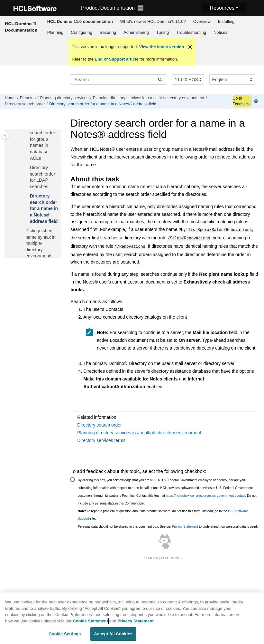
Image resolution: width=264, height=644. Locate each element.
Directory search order (25, 104)
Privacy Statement (185, 525)
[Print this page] (257, 101)
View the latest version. (162, 47)
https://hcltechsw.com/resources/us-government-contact (206, 494)
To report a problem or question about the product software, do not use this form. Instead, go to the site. (163, 513)
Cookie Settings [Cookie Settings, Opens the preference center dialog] (65, 637)
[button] (27, 168)
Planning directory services (64, 98)
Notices (220, 32)
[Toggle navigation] (141, 8)
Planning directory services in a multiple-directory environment (149, 98)
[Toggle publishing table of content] (5, 135)
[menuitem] (80, 22)
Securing (108, 32)
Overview (202, 21)
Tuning (163, 32)
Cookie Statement (90, 624)
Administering (136, 32)
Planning (55, 32)
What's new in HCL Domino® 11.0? (153, 21)
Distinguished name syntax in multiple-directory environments (41, 243)
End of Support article (117, 59)
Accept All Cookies (113, 637)
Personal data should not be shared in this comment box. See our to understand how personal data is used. (168, 525)
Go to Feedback (241, 101)
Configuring (82, 32)
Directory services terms (101, 438)
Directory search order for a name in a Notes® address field (103, 104)
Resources (222, 8)
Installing (226, 21)
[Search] (160, 80)
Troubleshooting (191, 32)
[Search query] (118, 80)
